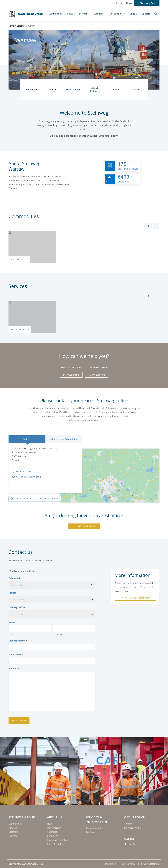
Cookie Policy (129, 864)
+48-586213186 (23, 472)
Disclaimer (111, 864)
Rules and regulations (58, 840)
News (129, 3)
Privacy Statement (150, 864)
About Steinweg (95, 90)
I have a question (96, 375)
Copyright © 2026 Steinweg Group (26, 864)
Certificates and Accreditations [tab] (64, 439)
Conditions (53, 836)
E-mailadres (16, 655)
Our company (117, 14)
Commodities (30, 90)
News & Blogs (73, 90)
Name (11, 634)
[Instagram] (134, 844)
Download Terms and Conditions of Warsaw (37, 499)
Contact (146, 14)
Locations (99, 14)
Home (11, 26)
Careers (133, 14)
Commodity (15, 578)
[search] (156, 14)
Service (12, 593)
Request (14, 669)
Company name (18, 641)
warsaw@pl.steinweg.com (29, 477)
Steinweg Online (149, 3)
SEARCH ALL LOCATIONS (86, 526)
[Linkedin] (130, 844)
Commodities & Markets (61, 14)
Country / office (17, 607)
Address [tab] (27, 439)
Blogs (119, 3)
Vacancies (52, 832)
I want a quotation (71, 367)
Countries (14, 836)
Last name (58, 634)
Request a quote (94, 828)
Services (84, 14)
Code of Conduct (55, 844)
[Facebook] (126, 844)
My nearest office (98, 367)
